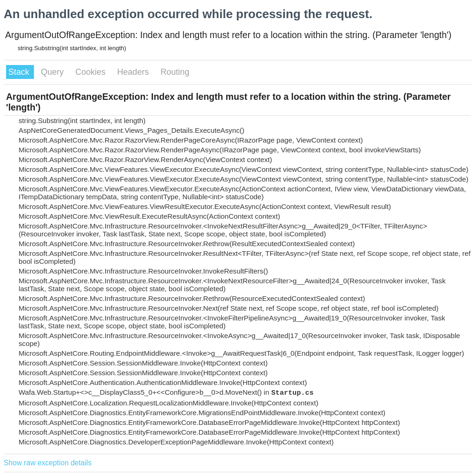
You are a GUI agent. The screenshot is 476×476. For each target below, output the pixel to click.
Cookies (92, 72)
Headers (134, 72)
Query (53, 72)
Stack (20, 72)
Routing (175, 72)
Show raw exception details (48, 463)
